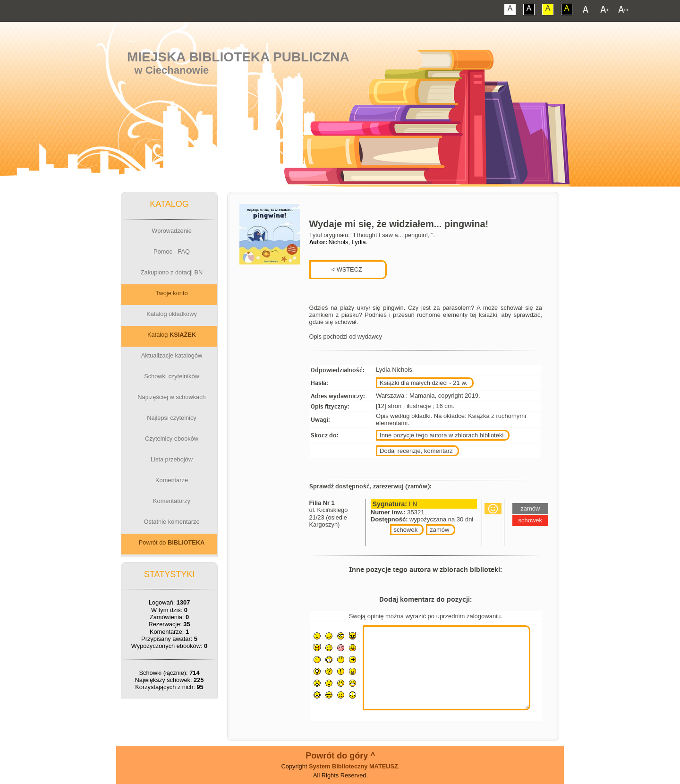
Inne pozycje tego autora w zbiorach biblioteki (442, 435)
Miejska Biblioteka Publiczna (238, 57)
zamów (439, 530)
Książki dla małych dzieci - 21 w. (424, 383)
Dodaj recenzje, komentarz (416, 451)
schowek (406, 530)
